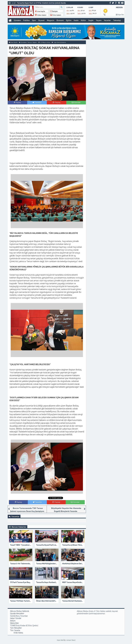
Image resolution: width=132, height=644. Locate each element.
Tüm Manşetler (16, 628)
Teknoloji (117, 20)
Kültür (83, 20)
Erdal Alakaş (18, 633)
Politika (26, 20)
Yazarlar (107, 20)
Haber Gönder (16, 618)
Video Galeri (41, 15)
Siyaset (41, 20)
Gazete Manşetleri (17, 614)
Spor (34, 20)
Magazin (51, 20)
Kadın (76, 20)
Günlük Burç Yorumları (19, 616)
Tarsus (30, 42)
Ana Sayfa (40, 11)
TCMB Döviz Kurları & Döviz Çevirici (24, 626)
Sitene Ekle (14, 623)
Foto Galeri (56, 15)
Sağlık (91, 20)
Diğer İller (120, 15)
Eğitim (69, 20)
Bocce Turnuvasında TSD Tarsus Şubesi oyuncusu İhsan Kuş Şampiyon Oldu (27, 511)
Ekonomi (60, 20)
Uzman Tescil (71, 640)
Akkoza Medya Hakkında (20, 611)
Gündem (17, 20)
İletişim (54, 11)
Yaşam (99, 20)
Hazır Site (60, 640)
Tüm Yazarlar (15, 630)
